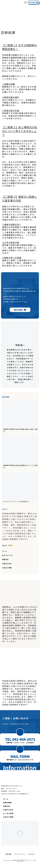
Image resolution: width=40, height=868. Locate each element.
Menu (25, 2)
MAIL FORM (20, 756)
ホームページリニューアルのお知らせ (16, 502)
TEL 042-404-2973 (20, 739)
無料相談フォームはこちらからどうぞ (20, 760)
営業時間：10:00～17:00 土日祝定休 (20, 743)
